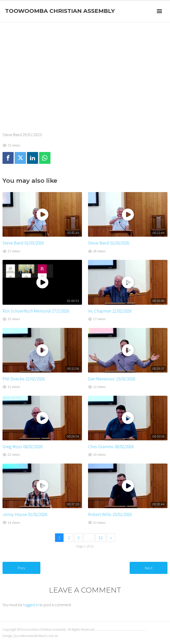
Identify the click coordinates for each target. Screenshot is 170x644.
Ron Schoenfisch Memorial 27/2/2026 (36, 311)
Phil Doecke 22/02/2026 (24, 379)
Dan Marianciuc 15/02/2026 (112, 379)
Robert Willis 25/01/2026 (110, 514)
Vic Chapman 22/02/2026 (110, 311)
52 (101, 538)
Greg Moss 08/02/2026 (22, 447)
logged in (31, 605)
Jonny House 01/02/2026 (25, 514)
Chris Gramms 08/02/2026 (111, 447)
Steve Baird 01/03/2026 (23, 243)
